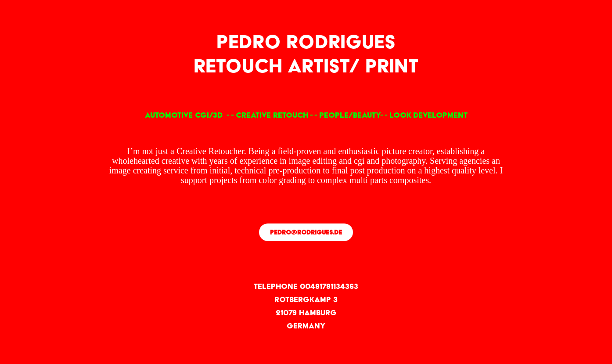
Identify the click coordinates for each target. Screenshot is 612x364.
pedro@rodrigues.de (306, 232)
